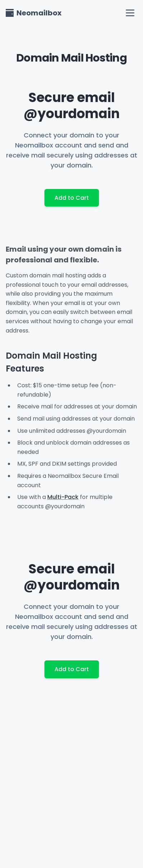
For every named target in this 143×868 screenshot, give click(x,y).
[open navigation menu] (130, 13)
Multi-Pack (63, 497)
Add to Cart (72, 198)
